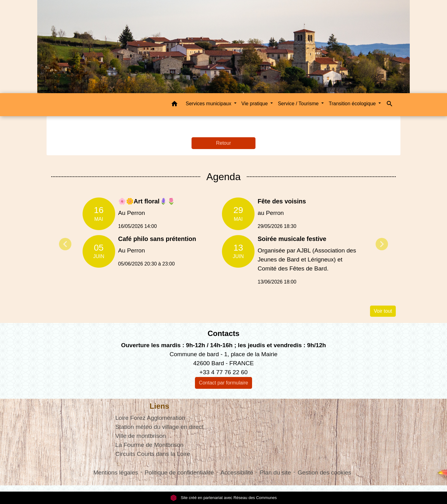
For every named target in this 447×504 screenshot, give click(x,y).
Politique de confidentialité (179, 472)
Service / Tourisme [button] (299, 104)
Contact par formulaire (223, 383)
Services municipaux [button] (209, 104)
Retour (223, 143)
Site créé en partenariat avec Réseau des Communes (224, 498)
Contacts (224, 333)
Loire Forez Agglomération (150, 418)
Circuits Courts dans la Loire (153, 454)
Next (382, 244)
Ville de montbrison (141, 436)
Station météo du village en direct (160, 427)
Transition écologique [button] (353, 104)
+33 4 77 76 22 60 (223, 372)
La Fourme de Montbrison (150, 445)
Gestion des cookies (325, 472)
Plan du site (275, 472)
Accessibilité (237, 472)
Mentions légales (116, 472)
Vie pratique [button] (255, 104)
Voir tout (383, 311)
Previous (65, 244)
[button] (174, 105)
